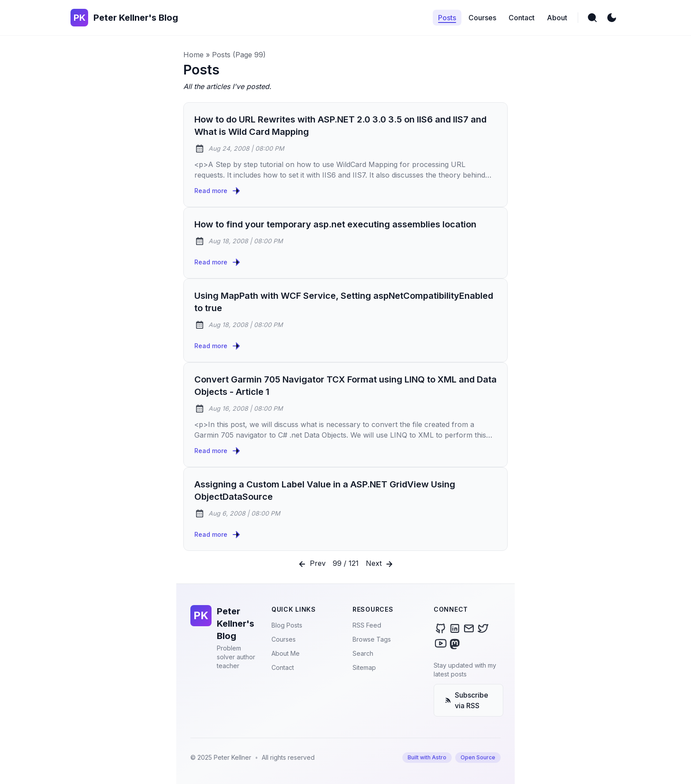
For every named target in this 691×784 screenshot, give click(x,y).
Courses (284, 639)
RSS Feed (367, 625)
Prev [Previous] (311, 564)
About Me (286, 653)
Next (380, 564)
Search (363, 653)
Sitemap (364, 667)
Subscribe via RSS (466, 700)
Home (193, 55)
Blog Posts (287, 625)
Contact (283, 667)
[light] (612, 18)
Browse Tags (372, 639)
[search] (592, 18)
